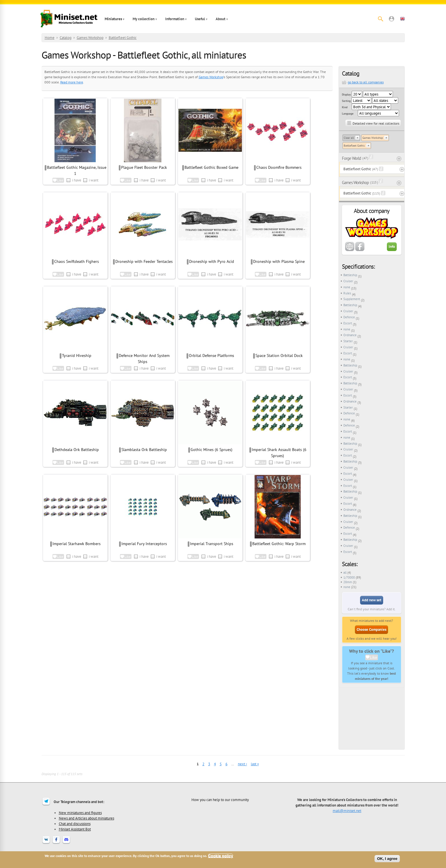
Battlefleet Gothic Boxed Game (211, 167)
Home (50, 38)
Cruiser (348, 281)
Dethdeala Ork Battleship (77, 450)
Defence (349, 317)
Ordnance (350, 335)
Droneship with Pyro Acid (212, 261)
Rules (347, 293)
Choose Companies (371, 630)
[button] (392, 19)
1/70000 (349, 577)
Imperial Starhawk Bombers (77, 544)
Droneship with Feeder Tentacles (144, 261)
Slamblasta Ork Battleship (144, 450)
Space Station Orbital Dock (279, 356)
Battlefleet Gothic (123, 38)
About (221, 19)
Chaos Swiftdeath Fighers (77, 261)
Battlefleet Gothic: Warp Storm (279, 544)
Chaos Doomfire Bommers (279, 167)
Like (373, 657)
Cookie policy (221, 856)
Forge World (351, 158)
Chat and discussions (75, 824)
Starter (348, 341)
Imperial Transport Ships (212, 544)
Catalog (66, 38)
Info (392, 247)
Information (175, 19)
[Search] (381, 19)
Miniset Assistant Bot (75, 829)
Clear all (349, 138)
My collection (144, 19)
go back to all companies (366, 82)
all (345, 573)
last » (255, 764)
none (347, 287)
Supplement (352, 299)
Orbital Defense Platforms (211, 356)
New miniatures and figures (80, 813)
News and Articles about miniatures (86, 818)
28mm (348, 582)
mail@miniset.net (347, 811)
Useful (200, 19)
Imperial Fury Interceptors (144, 544)
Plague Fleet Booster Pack (144, 167)
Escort (348, 323)
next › (242, 764)
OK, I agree (387, 859)
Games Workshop (90, 38)
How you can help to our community (220, 800)
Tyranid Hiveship (77, 356)
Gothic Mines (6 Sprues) (211, 450)
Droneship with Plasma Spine (279, 261)
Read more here (72, 82)
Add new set (372, 600)
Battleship (350, 275)
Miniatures (113, 19)
